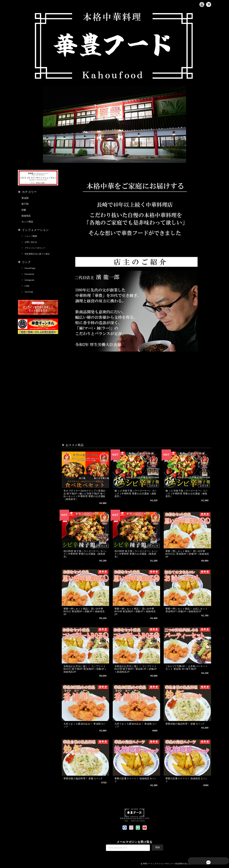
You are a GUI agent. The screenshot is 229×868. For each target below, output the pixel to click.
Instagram (30, 280)
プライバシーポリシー (35, 248)
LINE (27, 286)
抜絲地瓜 (26, 216)
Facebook (30, 274)
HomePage (30, 268)
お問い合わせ (31, 242)
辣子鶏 (25, 204)
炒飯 (24, 210)
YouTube (29, 292)
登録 (157, 849)
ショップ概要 (31, 236)
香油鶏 (25, 198)
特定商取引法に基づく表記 (37, 254)
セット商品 (27, 222)
